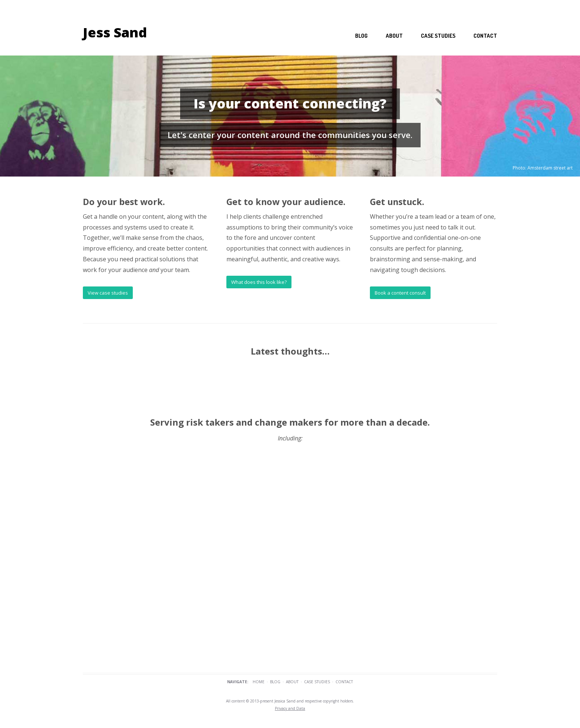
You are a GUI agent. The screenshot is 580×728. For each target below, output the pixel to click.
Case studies (438, 36)
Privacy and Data (290, 708)
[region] (290, 116)
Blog (361, 36)
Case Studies (317, 682)
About (394, 36)
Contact (485, 36)
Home (259, 682)
